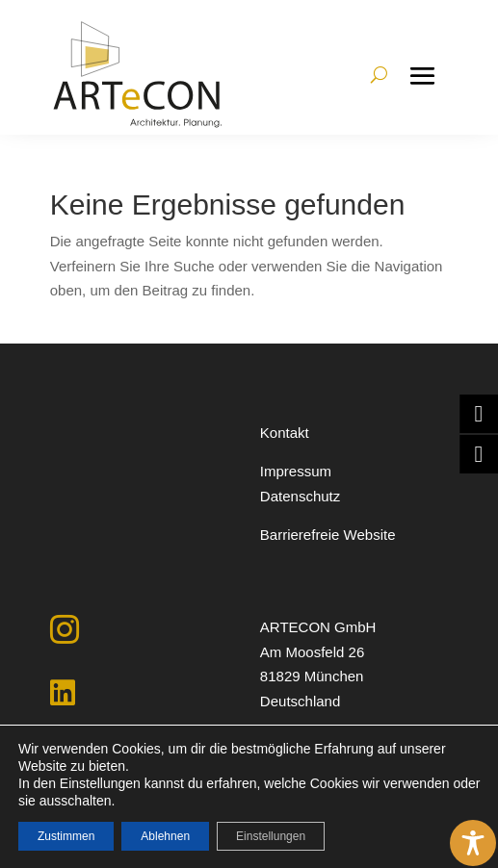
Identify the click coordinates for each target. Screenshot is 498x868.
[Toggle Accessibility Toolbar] (473, 843)
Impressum (296, 471)
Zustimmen (66, 836)
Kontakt (285, 433)
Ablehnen (165, 836)
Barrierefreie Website (328, 535)
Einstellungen (271, 836)
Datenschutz (300, 496)
